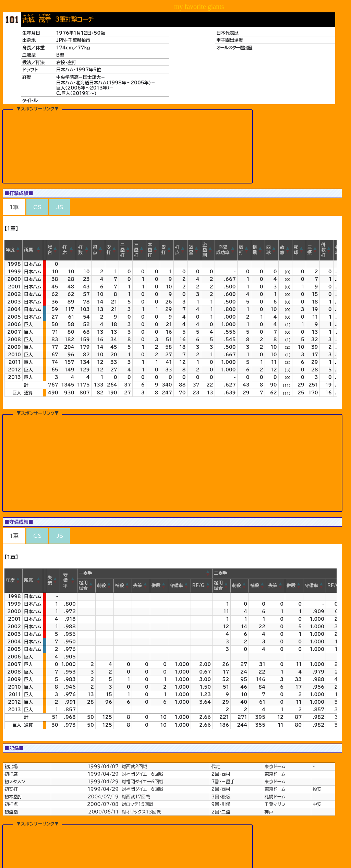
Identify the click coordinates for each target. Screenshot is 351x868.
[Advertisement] (128, 146)
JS (60, 207)
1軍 (14, 207)
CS (37, 207)
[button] (18, 250)
